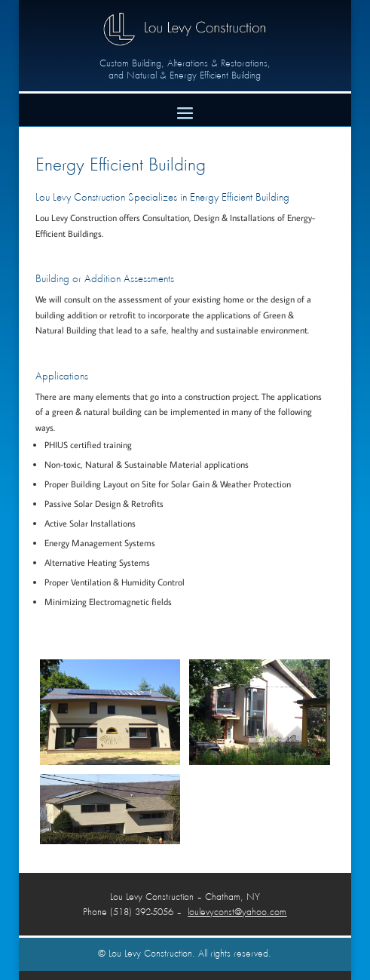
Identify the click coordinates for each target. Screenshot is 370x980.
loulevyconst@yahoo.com (237, 913)
